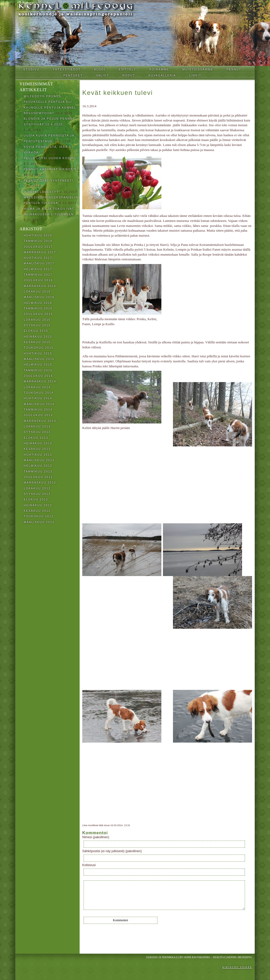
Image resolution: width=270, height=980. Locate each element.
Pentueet (73, 75)
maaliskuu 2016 (39, 297)
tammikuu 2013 (38, 471)
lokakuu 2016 (37, 291)
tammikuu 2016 (38, 308)
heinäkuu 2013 (38, 443)
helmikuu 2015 (38, 364)
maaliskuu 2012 (39, 522)
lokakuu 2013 (37, 426)
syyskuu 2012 (37, 494)
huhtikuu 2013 (38, 455)
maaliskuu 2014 (39, 404)
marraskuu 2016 (40, 286)
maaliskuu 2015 (39, 359)
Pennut (234, 69)
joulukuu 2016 (38, 280)
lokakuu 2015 (37, 320)
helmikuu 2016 (38, 303)
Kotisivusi (89, 865)
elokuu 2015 (36, 331)
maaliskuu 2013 (39, 460)
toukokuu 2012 (39, 516)
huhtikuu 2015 (38, 353)
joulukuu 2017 (38, 247)
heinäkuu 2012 (38, 505)
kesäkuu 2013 (37, 449)
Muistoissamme (198, 69)
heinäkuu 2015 (38, 337)
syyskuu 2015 (37, 325)
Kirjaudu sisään (237, 967)
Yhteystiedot (67, 69)
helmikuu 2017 (38, 269)
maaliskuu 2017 (39, 263)
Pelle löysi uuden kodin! (50, 158)
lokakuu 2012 (37, 488)
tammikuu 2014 (38, 409)
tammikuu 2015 (38, 370)
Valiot (102, 75)
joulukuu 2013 (38, 415)
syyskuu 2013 (37, 432)
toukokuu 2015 (39, 348)
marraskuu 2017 (40, 252)
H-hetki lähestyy (41, 192)
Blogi (100, 69)
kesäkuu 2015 (37, 342)
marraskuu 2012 (40, 482)
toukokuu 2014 (39, 393)
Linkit (195, 75)
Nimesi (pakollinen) (96, 837)
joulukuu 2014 (38, 376)
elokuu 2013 (36, 438)
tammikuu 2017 (38, 275)
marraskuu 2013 (40, 421)
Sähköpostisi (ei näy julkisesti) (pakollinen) (112, 851)
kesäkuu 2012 (37, 511)
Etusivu (31, 69)
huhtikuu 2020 (38, 235)
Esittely (127, 69)
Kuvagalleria (162, 75)
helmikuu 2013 (38, 466)
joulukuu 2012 (38, 477)
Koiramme (159, 69)
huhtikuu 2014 (38, 398)
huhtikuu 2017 (38, 258)
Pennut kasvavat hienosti (50, 169)
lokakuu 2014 (37, 387)
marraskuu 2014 (40, 381)
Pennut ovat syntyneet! (49, 181)
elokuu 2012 (36, 499)
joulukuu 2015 (38, 314)
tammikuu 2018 (38, 241)
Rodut (129, 75)
